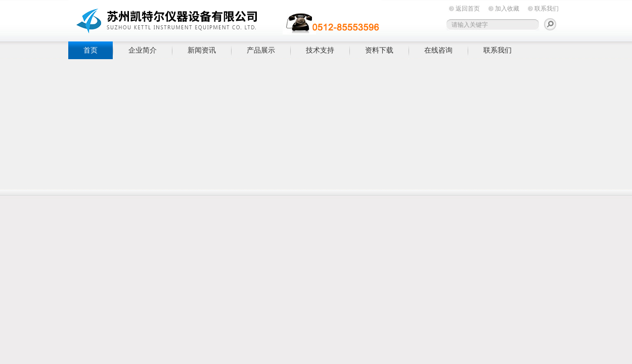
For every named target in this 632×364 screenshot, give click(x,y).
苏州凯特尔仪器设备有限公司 (225, 19)
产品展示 (261, 50)
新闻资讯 (202, 50)
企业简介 (143, 50)
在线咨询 (438, 50)
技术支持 (320, 50)
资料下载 (379, 50)
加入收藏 (507, 9)
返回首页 (468, 9)
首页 (91, 50)
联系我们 (547, 9)
